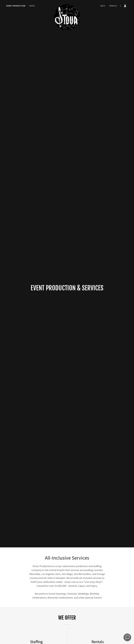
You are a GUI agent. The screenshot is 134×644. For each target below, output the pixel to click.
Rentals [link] (113, 6)
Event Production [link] (16, 6)
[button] (125, 6)
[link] (67, 5)
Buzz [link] (103, 6)
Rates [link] (32, 6)
